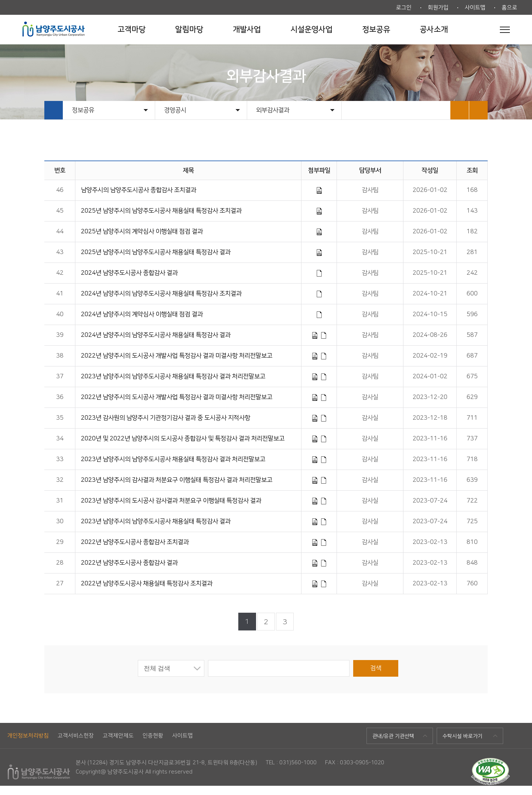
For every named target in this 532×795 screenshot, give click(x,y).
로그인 (404, 8)
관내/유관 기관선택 (393, 736)
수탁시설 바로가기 (463, 736)
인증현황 (153, 736)
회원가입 (438, 8)
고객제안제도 (118, 736)
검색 (376, 668)
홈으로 (509, 8)
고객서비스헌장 (76, 736)
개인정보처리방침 (28, 736)
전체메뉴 (505, 30)
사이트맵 (475, 8)
